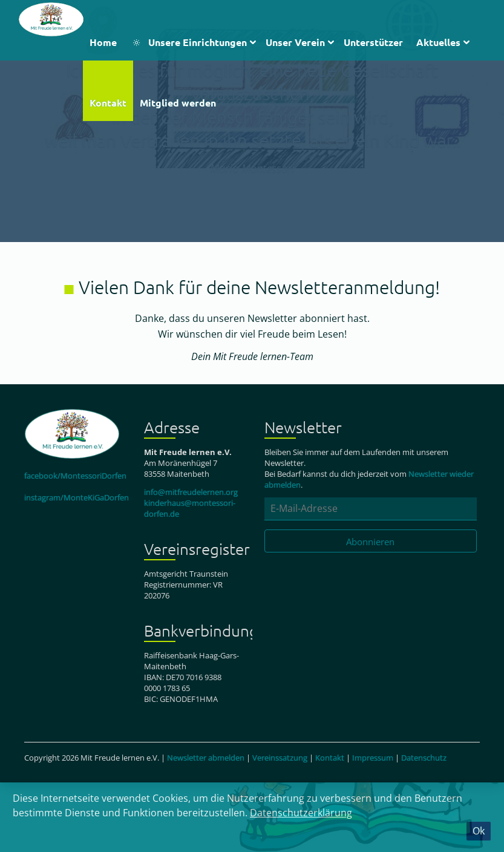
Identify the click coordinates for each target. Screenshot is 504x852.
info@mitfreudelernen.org (191, 492)
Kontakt (330, 758)
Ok (479, 831)
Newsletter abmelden (206, 758)
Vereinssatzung (280, 758)
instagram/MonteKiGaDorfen (77, 497)
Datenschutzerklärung (301, 813)
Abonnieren (370, 542)
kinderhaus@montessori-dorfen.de (190, 508)
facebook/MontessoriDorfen (75, 476)
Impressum (373, 758)
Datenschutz (424, 758)
